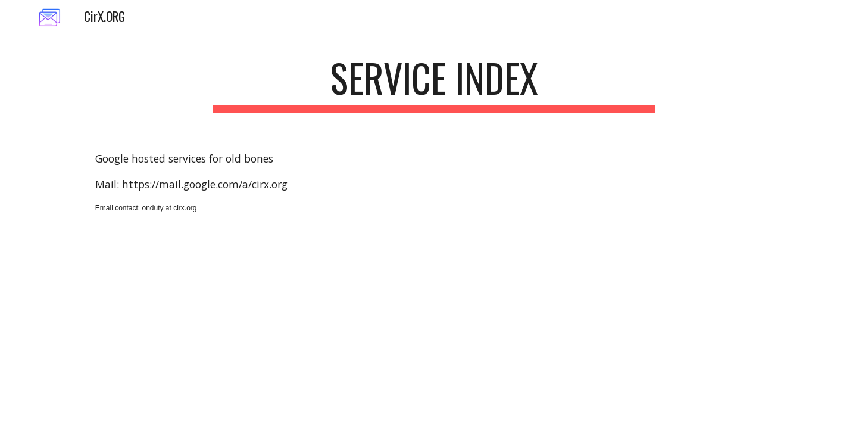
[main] (434, 84)
